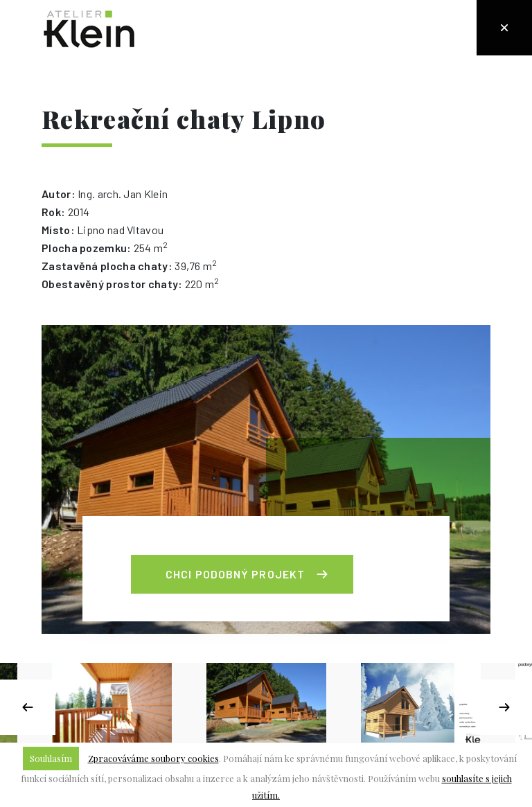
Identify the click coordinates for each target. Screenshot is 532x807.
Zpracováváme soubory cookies (153, 758)
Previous (28, 707)
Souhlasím (51, 758)
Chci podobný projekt (235, 574)
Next (504, 707)
